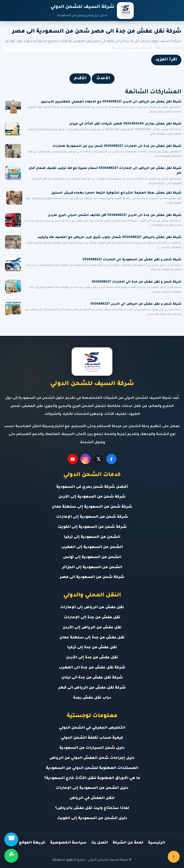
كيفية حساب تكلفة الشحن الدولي (92, 738)
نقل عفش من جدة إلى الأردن (92, 658)
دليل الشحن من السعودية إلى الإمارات (92, 788)
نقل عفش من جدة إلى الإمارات (92, 618)
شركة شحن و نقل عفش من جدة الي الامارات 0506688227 (137, 282)
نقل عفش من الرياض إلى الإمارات (92, 608)
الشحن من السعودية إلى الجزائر (92, 568)
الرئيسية (157, 843)
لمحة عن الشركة (128, 843)
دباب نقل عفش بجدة (92, 698)
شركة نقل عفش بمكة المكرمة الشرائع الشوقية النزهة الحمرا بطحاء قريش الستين (116, 193)
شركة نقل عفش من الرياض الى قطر (92, 688)
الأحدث (103, 78)
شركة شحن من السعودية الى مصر (92, 577)
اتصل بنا (100, 843)
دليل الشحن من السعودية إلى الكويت (92, 818)
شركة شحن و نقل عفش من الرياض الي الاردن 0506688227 (136, 304)
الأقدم (80, 78)
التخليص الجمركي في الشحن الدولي (92, 728)
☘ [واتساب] (11, 856)
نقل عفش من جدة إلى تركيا (92, 648)
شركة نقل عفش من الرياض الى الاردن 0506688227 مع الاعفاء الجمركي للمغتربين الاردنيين (111, 102)
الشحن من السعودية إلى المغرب (92, 547)
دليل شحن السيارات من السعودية (92, 748)
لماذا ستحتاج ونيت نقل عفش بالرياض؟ (92, 808)
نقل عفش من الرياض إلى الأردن (92, 628)
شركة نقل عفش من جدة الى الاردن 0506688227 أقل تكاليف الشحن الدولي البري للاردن (115, 215)
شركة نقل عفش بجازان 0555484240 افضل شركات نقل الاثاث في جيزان (125, 124)
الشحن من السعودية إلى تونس (92, 557)
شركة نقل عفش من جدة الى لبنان (92, 678)
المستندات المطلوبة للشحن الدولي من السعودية (92, 768)
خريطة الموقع (32, 843)
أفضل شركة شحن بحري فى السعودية (92, 487)
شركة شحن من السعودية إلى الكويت (92, 527)
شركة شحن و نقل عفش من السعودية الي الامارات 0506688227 (132, 260)
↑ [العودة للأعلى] (174, 857)
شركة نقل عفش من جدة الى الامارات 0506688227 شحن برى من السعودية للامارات (117, 146)
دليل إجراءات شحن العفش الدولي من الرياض (92, 758)
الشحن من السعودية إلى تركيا (92, 537)
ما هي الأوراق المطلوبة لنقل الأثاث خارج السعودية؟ (92, 778)
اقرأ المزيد (166, 60)
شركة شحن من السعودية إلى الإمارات (92, 517)
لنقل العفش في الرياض (92, 798)
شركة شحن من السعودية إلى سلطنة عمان (92, 507)
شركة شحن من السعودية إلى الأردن (92, 497)
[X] (98, 459)
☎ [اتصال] (11, 839)
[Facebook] (111, 459)
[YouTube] (73, 459)
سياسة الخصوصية (68, 843)
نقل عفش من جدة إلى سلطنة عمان (92, 638)
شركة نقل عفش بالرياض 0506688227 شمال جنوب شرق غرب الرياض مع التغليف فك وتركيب (109, 238)
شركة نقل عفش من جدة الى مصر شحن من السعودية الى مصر (97, 32)
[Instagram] (86, 459)
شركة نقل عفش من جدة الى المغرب (92, 668)
